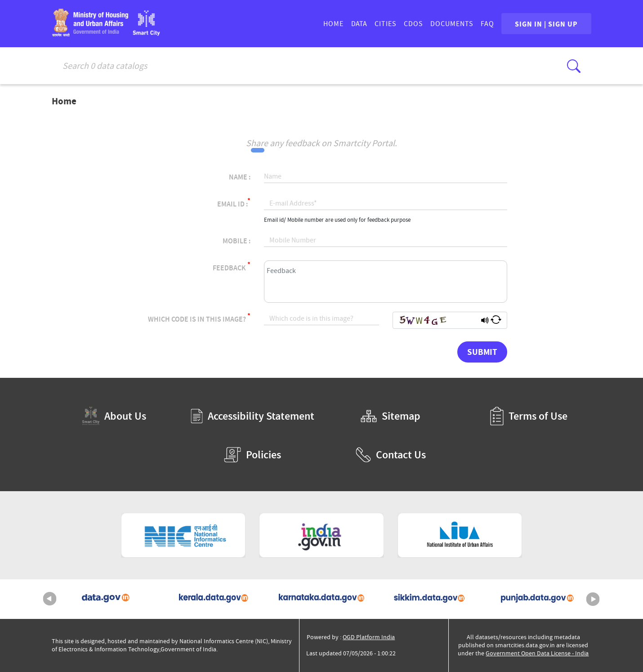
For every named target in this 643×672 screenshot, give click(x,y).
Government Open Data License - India (537, 653)
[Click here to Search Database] (574, 66)
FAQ (487, 24)
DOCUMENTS (451, 24)
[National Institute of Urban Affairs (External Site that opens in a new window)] (460, 535)
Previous (50, 599)
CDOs (413, 24)
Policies (252, 455)
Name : (240, 177)
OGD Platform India (369, 637)
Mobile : (237, 241)
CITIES (385, 24)
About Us (114, 416)
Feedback (232, 267)
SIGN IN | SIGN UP (546, 24)
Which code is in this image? (199, 318)
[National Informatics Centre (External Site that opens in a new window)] (183, 535)
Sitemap (391, 416)
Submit (482, 352)
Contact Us (391, 455)
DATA (358, 24)
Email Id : (234, 203)
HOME (333, 24)
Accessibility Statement (252, 416)
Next (593, 599)
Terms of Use (529, 416)
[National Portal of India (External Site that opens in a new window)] (321, 535)
